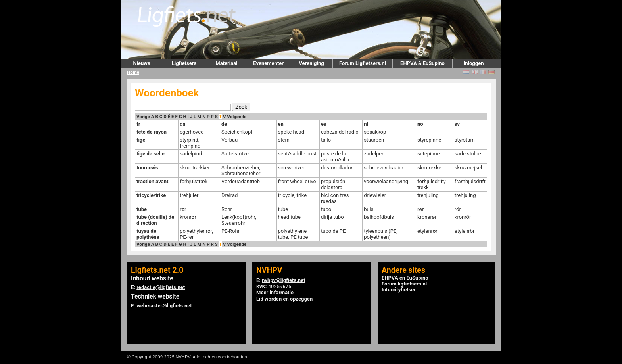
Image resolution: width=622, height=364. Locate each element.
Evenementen (269, 63)
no (420, 124)
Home (133, 72)
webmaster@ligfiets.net (164, 306)
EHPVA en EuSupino (405, 278)
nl (366, 124)
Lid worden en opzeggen (284, 299)
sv (457, 124)
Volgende (237, 117)
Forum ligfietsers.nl (404, 284)
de (224, 124)
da (182, 124)
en (281, 124)
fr (138, 124)
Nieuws (141, 63)
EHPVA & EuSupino (422, 63)
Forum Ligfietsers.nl (363, 63)
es (324, 124)
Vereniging (311, 63)
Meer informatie (275, 292)
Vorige (143, 117)
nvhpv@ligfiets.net (283, 280)
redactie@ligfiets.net (161, 287)
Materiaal (226, 63)
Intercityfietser (399, 290)
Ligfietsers (184, 63)
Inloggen (473, 63)
